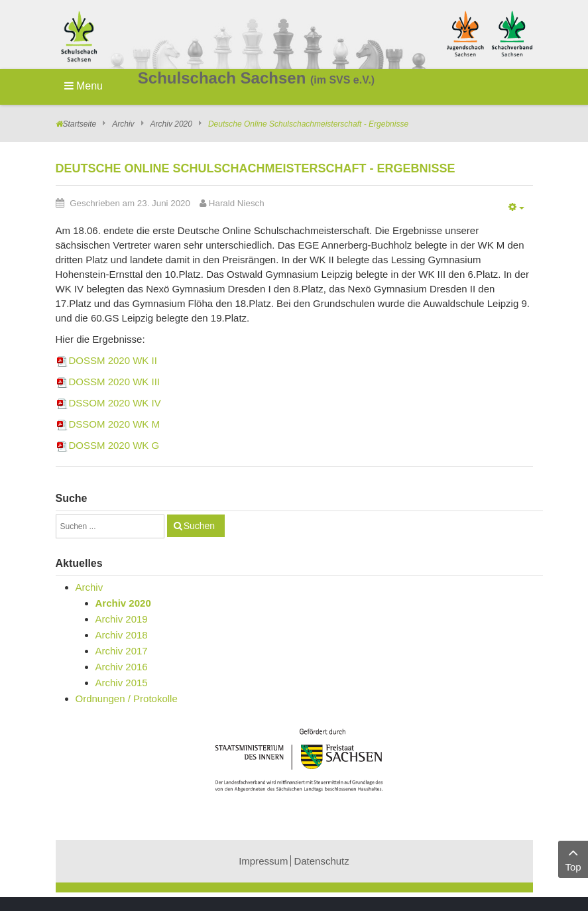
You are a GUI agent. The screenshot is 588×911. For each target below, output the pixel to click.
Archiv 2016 (122, 667)
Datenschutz (321, 861)
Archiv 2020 (171, 124)
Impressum (263, 861)
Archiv (123, 124)
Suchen (199, 526)
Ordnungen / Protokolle (127, 698)
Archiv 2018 (122, 635)
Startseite (80, 124)
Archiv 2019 (122, 619)
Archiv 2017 (122, 651)
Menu (84, 86)
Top (573, 858)
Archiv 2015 (122, 683)
